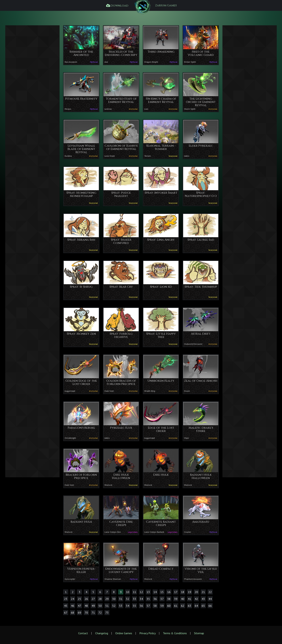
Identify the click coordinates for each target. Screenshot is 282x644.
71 (93, 613)
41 (190, 599)
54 (128, 606)
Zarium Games (166, 5)
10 (128, 592)
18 (183, 592)
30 (114, 599)
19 (190, 592)
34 (141, 599)
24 (73, 599)
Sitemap (199, 633)
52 (114, 606)
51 (107, 606)
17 (176, 592)
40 (183, 599)
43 (203, 599)
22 (210, 592)
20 (196, 592)
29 (107, 599)
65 (203, 606)
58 (155, 606)
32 (128, 599)
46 (73, 606)
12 (141, 592)
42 (196, 599)
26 (86, 599)
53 (121, 606)
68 (73, 613)
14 (155, 592)
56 (141, 606)
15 (162, 592)
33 (134, 599)
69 (79, 613)
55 (134, 606)
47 (79, 606)
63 (190, 606)
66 (210, 606)
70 (86, 613)
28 (100, 599)
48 (86, 606)
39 (176, 599)
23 (66, 599)
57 (148, 606)
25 (79, 599)
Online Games (124, 633)
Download (117, 6)
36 (155, 599)
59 (162, 606)
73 (107, 613)
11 (134, 592)
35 (148, 599)
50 (100, 606)
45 (66, 606)
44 (210, 599)
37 (162, 599)
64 (196, 606)
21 (203, 592)
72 (100, 613)
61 (176, 606)
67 (66, 613)
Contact (83, 633)
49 (93, 606)
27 (93, 599)
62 (183, 606)
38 (169, 599)
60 (169, 606)
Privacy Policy (148, 633)
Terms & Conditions (175, 633)
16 (169, 592)
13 (148, 592)
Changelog (102, 633)
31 (121, 599)
